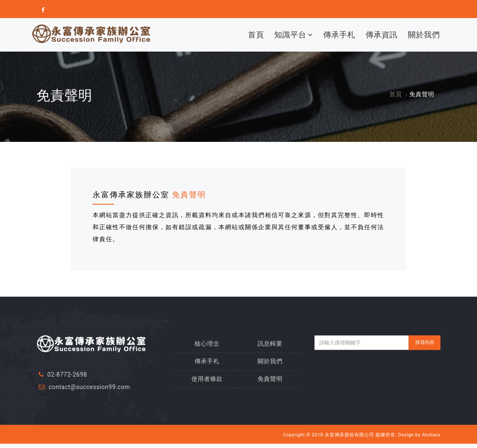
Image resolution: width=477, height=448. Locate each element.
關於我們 (424, 35)
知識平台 (294, 35)
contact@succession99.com (89, 387)
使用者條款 (207, 379)
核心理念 (207, 344)
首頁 (256, 35)
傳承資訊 (382, 35)
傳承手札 (339, 35)
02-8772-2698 (67, 374)
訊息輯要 (270, 344)
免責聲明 (270, 379)
